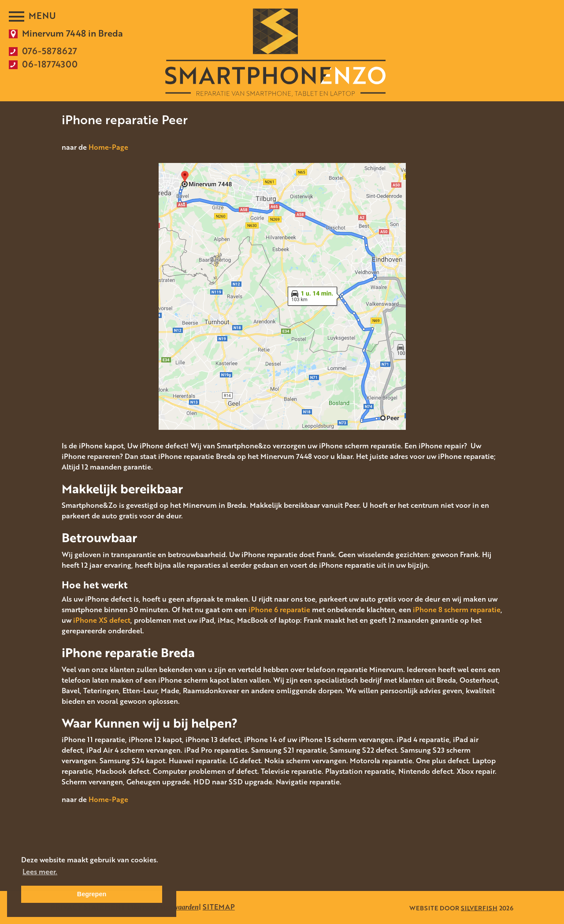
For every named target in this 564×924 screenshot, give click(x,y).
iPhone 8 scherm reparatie (457, 610)
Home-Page (108, 147)
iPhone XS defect (102, 620)
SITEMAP (219, 907)
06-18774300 (50, 64)
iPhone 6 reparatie (279, 610)
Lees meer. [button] (40, 872)
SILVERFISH (479, 907)
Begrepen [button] (92, 894)
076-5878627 (50, 51)
